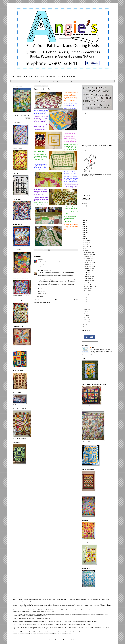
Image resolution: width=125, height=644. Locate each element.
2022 (84, 214)
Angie (93, 348)
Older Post (75, 300)
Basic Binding (45, 81)
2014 (84, 230)
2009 (84, 324)
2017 (84, 224)
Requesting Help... (88, 285)
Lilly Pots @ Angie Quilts (90, 254)
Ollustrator (65, 640)
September (87, 246)
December (87, 240)
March (86, 318)
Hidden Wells (87, 309)
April (86, 316)
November (87, 242)
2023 (84, 212)
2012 (84, 234)
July (85, 250)
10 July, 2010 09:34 (42, 294)
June (86, 312)
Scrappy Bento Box (88, 260)
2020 (84, 218)
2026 (84, 206)
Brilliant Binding (36, 81)
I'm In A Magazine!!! (89, 279)
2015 (84, 228)
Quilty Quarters (87, 273)
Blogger (74, 640)
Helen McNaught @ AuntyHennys (46, 271)
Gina (39, 259)
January (86, 322)
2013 (84, 232)
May (86, 314)
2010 (84, 238)
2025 (84, 208)
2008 (84, 326)
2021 (84, 216)
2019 (84, 220)
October (86, 244)
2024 (84, 210)
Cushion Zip (28, 81)
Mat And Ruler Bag (67, 81)
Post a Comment (40, 297)
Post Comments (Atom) (45, 302)
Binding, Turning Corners (56, 81)
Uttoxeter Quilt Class (89, 258)
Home (56, 300)
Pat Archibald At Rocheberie (90, 287)
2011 (84, 236)
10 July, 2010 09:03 (42, 266)
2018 (84, 222)
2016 (84, 226)
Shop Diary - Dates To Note (17, 81)
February (86, 320)
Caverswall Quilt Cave (89, 252)
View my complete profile (87, 355)
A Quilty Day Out (88, 289)
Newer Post (37, 300)
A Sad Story (87, 303)
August (86, 248)
